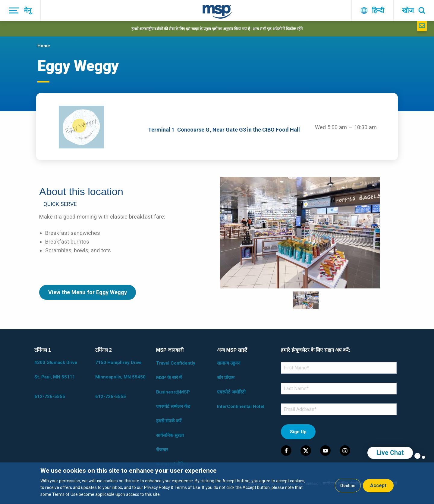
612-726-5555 (50, 397)
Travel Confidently (176, 363)
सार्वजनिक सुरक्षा (170, 435)
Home (44, 46)
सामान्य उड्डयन (229, 363)
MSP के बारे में (169, 378)
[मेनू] (20, 11)
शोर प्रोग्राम (226, 378)
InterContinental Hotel (241, 406)
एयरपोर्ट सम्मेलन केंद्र (173, 406)
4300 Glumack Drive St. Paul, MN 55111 (56, 370)
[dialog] (217, 483)
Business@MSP (173, 392)
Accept (378, 485)
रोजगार (162, 450)
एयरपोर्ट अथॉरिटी (231, 392)
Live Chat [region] (390, 453)
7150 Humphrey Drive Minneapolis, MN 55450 (120, 370)
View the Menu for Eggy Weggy (88, 292)
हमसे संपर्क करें (169, 421)
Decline (348, 486)
